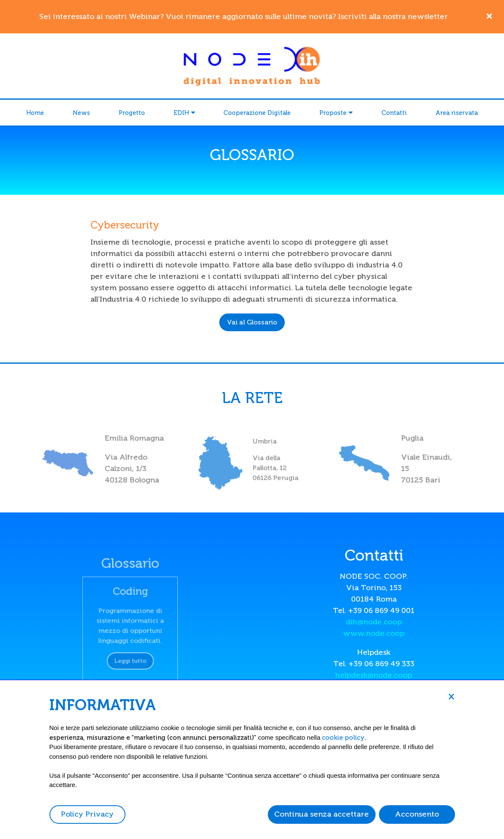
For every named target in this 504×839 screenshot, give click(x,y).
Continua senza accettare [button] (321, 814)
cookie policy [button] (343, 738)
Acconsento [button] (417, 814)
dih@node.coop (374, 622)
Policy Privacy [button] (87, 814)
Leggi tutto (130, 653)
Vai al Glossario (252, 322)
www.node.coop (374, 633)
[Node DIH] (252, 65)
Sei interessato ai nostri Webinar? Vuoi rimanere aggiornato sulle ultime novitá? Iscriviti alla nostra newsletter (244, 16)
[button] (452, 696)
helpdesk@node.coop (374, 675)
